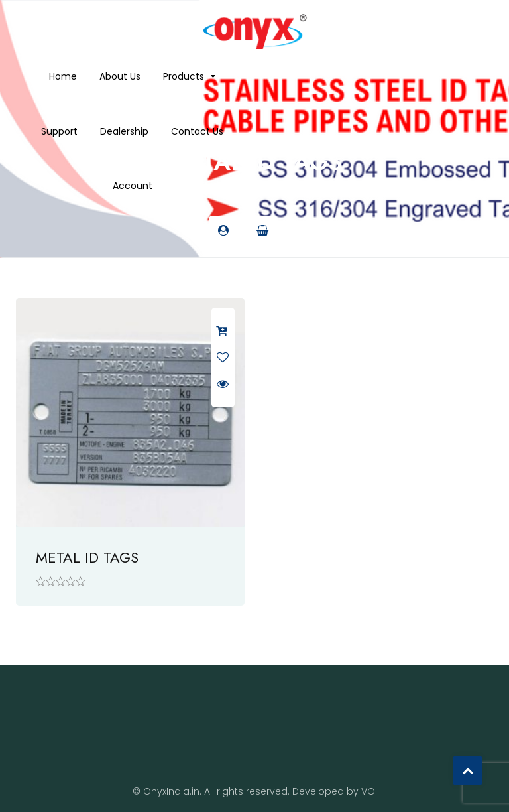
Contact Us (197, 131)
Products (184, 76)
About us (120, 76)
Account (133, 186)
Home (63, 76)
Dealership (124, 131)
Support (59, 131)
